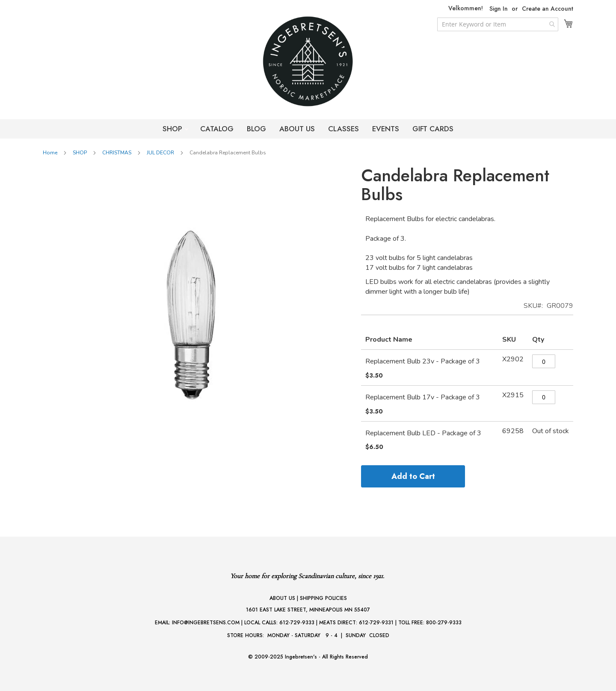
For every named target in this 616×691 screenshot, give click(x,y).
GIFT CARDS (433, 129)
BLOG (256, 129)
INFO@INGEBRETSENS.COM (206, 623)
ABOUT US (297, 129)
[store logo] (308, 61)
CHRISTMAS (117, 153)
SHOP (173, 129)
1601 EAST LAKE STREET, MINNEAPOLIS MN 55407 (308, 610)
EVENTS (386, 129)
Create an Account (548, 9)
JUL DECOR (160, 153)
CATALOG (217, 129)
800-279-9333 (444, 623)
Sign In (499, 9)
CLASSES (344, 129)
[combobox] (498, 24)
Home (50, 153)
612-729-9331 (376, 623)
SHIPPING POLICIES (323, 598)
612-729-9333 (297, 623)
